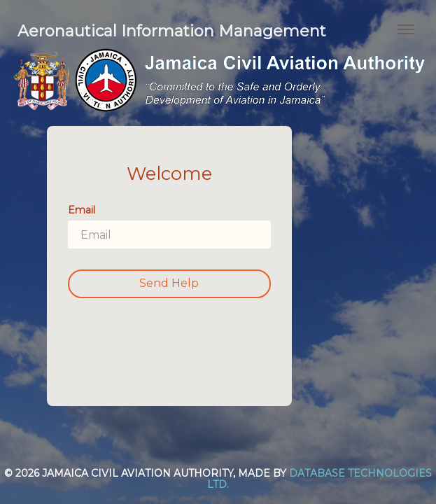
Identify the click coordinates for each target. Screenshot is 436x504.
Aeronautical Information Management (172, 31)
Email (82, 210)
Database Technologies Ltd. (319, 478)
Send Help (169, 283)
